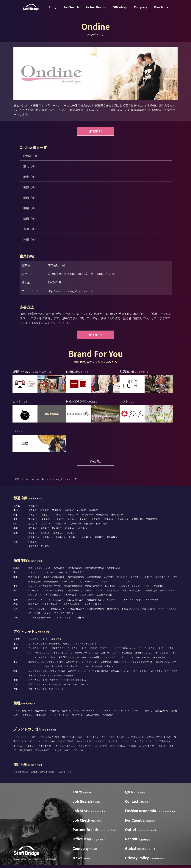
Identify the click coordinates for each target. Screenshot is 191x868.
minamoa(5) (152, 602)
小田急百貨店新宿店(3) (54, 579)
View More (161, 10)
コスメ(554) (49, 744)
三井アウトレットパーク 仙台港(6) (44, 646)
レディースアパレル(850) (25, 739)
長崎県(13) (61, 540)
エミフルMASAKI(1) (72, 607)
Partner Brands (96, 10)
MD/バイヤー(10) (122, 713)
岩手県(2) (45, 513)
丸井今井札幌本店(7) (94, 571)
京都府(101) (47, 526)
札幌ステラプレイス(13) (39, 571)
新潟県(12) (33, 522)
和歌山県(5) (101, 526)
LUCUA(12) (33, 593)
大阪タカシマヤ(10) (94, 593)
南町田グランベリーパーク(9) (72, 660)
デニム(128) (35, 744)
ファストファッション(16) (159, 739)
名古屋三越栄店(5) (94, 589)
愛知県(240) (137, 522)
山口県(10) (83, 531)
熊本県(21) (74, 540)
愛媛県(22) (58, 535)
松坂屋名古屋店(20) (73, 589)
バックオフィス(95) (59, 718)
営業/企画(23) (162, 713)
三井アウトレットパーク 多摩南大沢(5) (46, 651)
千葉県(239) (87, 517)
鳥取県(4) (33, 531)
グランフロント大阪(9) (52, 593)
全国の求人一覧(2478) (39, 549)
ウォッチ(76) (145, 744)
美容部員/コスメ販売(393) (47, 713)
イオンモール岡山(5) (133, 602)
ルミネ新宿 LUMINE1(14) (116, 579)
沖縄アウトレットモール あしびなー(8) (46, 692)
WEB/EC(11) (77, 718)
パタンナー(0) (105, 713)
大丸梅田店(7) (150, 593)
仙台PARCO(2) (35, 575)
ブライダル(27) (42, 753)
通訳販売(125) (92, 718)
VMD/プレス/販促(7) (143, 713)
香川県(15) (45, 535)
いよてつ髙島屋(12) (51, 607)
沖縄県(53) (33, 544)
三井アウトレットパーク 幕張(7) (82, 651)
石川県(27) (59, 522)
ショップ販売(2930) (23, 713)
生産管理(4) (28, 718)
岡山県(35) (57, 531)
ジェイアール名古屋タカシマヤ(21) (44, 589)
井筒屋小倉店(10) (76, 611)
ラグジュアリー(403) (96, 739)
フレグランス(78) (84, 744)
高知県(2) (71, 535)
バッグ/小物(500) (163, 744)
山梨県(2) (84, 522)
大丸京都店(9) (113, 593)
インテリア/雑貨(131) (65, 748)
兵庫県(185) (75, 526)
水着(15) (132, 748)
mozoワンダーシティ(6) (129, 589)
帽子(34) (31, 748)
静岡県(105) (123, 522)
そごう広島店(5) (56, 602)
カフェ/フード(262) (61, 753)
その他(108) (79, 753)
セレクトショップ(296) (73, 739)
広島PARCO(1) (114, 602)
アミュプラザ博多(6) (64, 616)
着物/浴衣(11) (26, 753)
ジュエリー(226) (129, 744)
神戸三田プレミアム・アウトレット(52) (129, 673)
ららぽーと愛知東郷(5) (154, 589)
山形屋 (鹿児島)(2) (131, 611)
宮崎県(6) (99, 540)
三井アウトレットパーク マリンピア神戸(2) (88, 673)
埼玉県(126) (73, 517)
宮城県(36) (57, 513)
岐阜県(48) (109, 522)
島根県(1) (45, 531)
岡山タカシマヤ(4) (37, 602)
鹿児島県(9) (112, 540)
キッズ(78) (113, 744)
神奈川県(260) (118, 517)
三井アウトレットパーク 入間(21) (116, 655)
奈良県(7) (88, 526)
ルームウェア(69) (147, 748)
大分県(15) (87, 540)
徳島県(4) (33, 535)
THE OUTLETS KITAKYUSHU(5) (78, 687)
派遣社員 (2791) (21, 775)
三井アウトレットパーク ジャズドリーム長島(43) (88, 665)
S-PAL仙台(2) (64, 575)
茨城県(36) (33, 517)
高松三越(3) (34, 607)
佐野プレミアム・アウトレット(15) (51, 655)
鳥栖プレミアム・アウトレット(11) (44, 687)
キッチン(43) (84, 748)
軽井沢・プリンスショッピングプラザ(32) (133, 665)
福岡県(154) (34, 540)
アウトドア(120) (117, 748)
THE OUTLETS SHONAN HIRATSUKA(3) (147, 660)
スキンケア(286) (65, 744)
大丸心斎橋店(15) (74, 593)
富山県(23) (46, 522)
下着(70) (162, 748)
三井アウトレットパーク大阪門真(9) (56, 678)
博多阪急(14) (113, 611)
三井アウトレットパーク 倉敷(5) (43, 682)
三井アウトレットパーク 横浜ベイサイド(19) (121, 651)
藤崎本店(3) (79, 575)
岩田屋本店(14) (58, 611)
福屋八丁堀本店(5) (75, 602)
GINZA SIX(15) (92, 584)
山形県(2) (82, 513)
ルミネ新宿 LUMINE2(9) (141, 579)
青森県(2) (33, 513)
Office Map (120, 10)
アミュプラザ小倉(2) (38, 611)
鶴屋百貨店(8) (149, 611)
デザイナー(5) (89, 713)
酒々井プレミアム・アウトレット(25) (152, 655)
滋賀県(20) (33, 526)
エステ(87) (100, 744)
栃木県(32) (46, 517)
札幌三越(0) (59, 571)
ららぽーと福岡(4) (43, 616)
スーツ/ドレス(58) (135, 739)
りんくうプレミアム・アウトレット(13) (47, 673)
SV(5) (77, 713)
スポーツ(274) (100, 748)
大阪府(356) (61, 526)
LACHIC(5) (110, 589)
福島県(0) (94, 513)
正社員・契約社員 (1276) (43, 775)
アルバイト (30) (64, 775)
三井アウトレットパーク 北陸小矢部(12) (62, 669)
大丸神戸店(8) (70, 598)
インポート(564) (116, 739)
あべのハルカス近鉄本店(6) (48, 598)
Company (141, 10)
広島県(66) (70, 531)
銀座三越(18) (34, 579)
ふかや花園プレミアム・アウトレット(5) (108, 660)
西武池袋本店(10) (76, 579)
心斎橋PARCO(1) (104, 598)
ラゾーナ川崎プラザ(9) (72, 584)
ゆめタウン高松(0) (93, 607)
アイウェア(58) (45, 748)
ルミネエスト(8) (163, 579)
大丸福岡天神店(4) (95, 611)
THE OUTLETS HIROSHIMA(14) (75, 682)
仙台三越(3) (50, 575)
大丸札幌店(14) (75, 571)
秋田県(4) (70, 513)
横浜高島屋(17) (51, 584)
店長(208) (67, 713)
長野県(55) (96, 522)
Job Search (71, 10)
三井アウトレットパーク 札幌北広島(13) (47, 642)
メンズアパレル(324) (49, 739)
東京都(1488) (102, 517)
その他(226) (108, 718)
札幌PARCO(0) (113, 571)
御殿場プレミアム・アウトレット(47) (46, 665)
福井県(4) (72, 522)
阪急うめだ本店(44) (132, 593)
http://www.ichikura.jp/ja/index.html (71, 291)
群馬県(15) (59, 517)
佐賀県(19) (47, 540)
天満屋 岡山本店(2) (95, 602)
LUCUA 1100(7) (87, 598)
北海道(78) (33, 508)
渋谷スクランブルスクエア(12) (115, 584)
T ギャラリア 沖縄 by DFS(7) (78, 620)
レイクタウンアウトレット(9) (84, 655)
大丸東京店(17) (94, 579)
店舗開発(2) (42, 718)
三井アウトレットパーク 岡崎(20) (99, 669)
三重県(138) (151, 522)
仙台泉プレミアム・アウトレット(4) (80, 646)
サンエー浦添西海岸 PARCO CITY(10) (45, 620)
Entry (53, 10)
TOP (16, 482)
